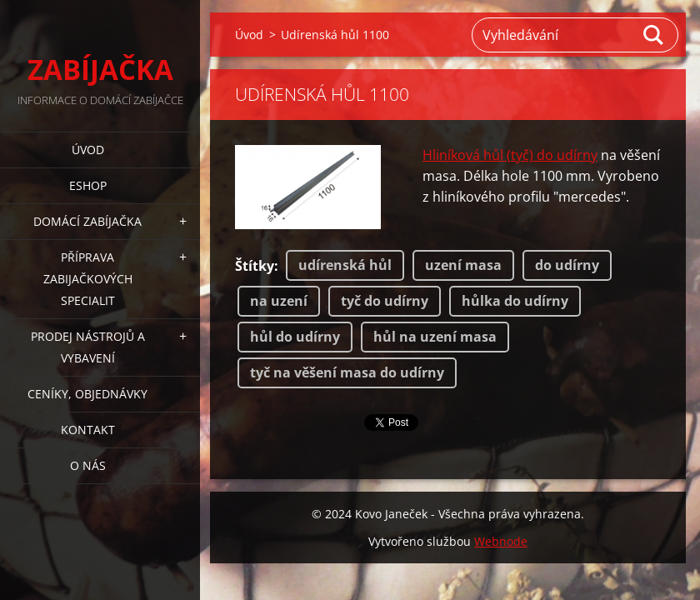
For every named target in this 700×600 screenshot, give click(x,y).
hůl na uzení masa (435, 337)
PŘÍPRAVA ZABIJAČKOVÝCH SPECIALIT (88, 279)
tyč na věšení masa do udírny (347, 372)
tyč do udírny (385, 301)
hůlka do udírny (515, 301)
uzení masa (463, 265)
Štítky (255, 266)
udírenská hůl (345, 265)
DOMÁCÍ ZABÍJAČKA (87, 221)
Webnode (501, 541)
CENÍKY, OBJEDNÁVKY (87, 394)
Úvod (88, 150)
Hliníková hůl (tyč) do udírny (510, 155)
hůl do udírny (295, 337)
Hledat (654, 35)
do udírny (567, 265)
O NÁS (88, 465)
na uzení (279, 301)
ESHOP (88, 185)
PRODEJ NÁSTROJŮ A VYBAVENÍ (88, 347)
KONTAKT (88, 430)
